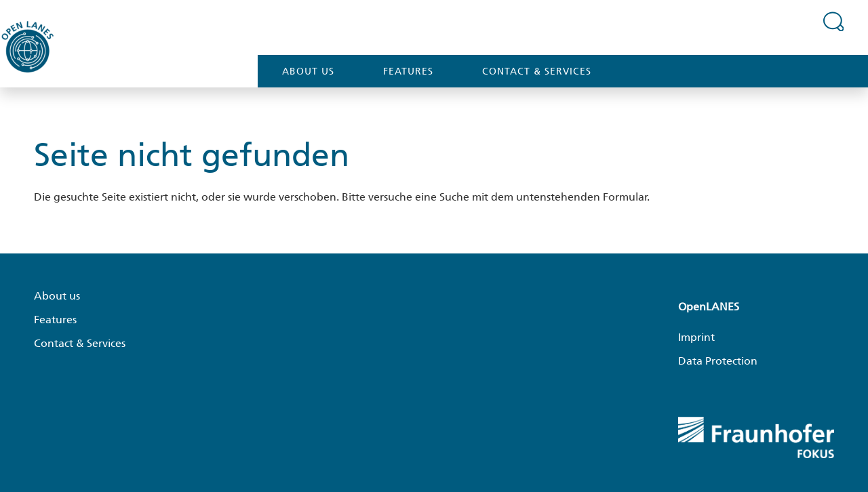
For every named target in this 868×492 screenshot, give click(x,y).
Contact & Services (537, 71)
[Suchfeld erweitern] (833, 21)
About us (308, 71)
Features (408, 71)
